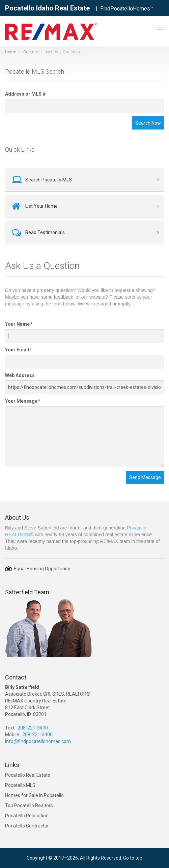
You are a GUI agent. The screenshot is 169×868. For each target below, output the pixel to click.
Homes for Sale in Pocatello (34, 795)
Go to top (133, 858)
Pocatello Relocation (27, 816)
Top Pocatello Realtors (29, 805)
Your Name (18, 324)
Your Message (22, 401)
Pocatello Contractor (27, 826)
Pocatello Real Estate (28, 775)
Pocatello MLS (20, 785)
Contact (31, 52)
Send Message (145, 477)
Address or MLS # (25, 94)
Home (11, 52)
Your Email (18, 350)
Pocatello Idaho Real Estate (47, 8)
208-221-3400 (33, 728)
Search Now (148, 123)
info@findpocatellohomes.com (38, 741)
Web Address (20, 375)
